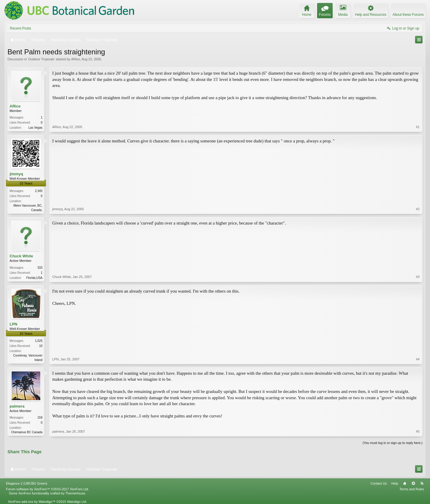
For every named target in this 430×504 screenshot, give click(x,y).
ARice (75, 59)
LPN (13, 324)
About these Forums (408, 15)
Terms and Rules (412, 489)
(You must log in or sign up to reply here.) (393, 443)
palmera (17, 406)
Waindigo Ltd (76, 502)
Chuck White (21, 256)
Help (395, 483)
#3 (418, 277)
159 (40, 418)
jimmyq (16, 174)
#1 (418, 127)
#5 (418, 431)
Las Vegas (35, 128)
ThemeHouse (75, 493)
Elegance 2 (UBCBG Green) (27, 483)
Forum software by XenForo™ (47, 489)
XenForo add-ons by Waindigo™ (32, 502)
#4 (418, 359)
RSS (422, 483)
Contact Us (379, 483)
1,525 (39, 341)
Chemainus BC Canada (27, 432)
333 (40, 268)
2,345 (39, 191)
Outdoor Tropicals (41, 59)
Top (413, 483)
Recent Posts (20, 28)
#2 (418, 209)
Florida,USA (34, 278)
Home (405, 483)
